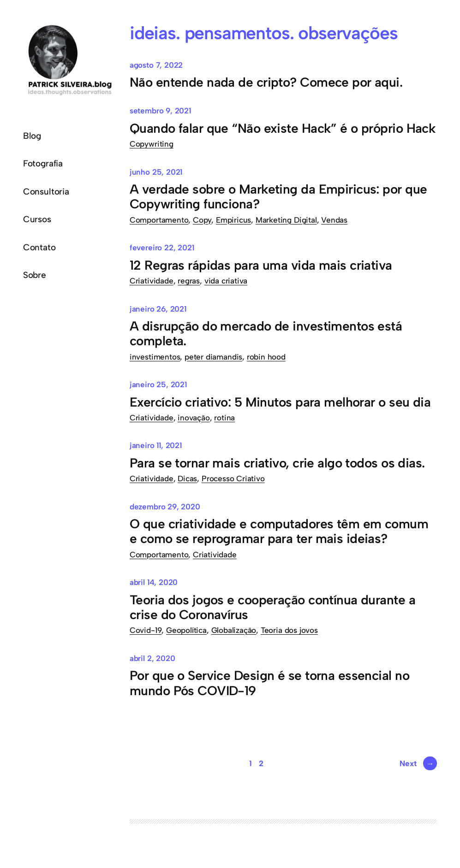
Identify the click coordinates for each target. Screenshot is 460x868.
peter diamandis (213, 357)
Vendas (334, 220)
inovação (194, 418)
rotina (224, 418)
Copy (202, 220)
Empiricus (233, 220)
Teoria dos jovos (289, 630)
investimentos (155, 357)
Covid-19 (146, 630)
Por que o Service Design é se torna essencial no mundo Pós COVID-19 (269, 683)
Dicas (187, 478)
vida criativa (226, 281)
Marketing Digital (286, 220)
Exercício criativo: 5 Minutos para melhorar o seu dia (280, 402)
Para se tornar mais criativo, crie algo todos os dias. (277, 463)
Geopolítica (186, 630)
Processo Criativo (233, 478)
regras (189, 281)
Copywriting (152, 144)
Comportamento (159, 220)
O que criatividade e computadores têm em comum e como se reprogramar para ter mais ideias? (279, 531)
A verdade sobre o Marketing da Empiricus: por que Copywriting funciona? (278, 196)
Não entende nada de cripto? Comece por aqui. (266, 82)
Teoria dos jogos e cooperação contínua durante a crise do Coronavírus (272, 607)
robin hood (266, 357)
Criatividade (152, 281)
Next (418, 763)
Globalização (234, 630)
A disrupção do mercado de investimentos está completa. (266, 333)
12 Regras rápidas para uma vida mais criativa (261, 265)
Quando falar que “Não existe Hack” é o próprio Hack (283, 128)
